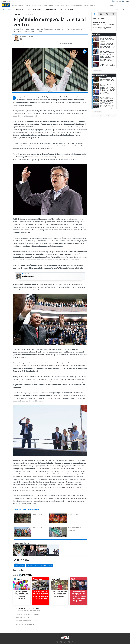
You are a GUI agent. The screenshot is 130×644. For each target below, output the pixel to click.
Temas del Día (7, 9)
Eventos (65, 5)
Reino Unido (30, 565)
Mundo (38, 5)
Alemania (44, 565)
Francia (22, 565)
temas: (16, 563)
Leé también (27, 274)
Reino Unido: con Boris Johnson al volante (28, 611)
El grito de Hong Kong (22, 617)
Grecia (50, 565)
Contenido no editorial (104, 5)
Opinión (58, 5)
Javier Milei (20, 9)
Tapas (77, 5)
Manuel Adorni (51, 9)
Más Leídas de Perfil (100, 75)
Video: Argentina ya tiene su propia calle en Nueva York (75, 529)
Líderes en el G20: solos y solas (25, 624)
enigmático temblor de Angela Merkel (32, 97)
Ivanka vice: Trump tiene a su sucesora (27, 614)
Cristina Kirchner (67, 9)
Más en (22, 575)
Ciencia (51, 5)
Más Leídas (96, 34)
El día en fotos (28, 276)
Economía (30, 5)
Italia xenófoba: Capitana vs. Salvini (26, 621)
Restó (71, 5)
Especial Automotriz (87, 5)
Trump (16, 565)
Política (15, 5)
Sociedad (23, 5)
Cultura (44, 5)
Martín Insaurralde (35, 9)
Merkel (37, 565)
